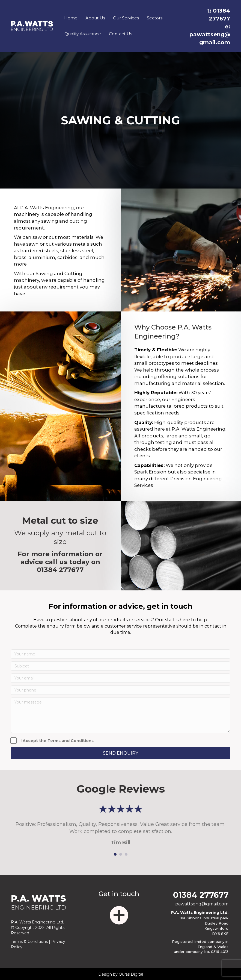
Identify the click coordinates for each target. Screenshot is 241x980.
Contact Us (120, 34)
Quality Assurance (83, 34)
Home (71, 18)
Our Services (126, 18)
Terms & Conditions (29, 941)
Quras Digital (131, 974)
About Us (95, 18)
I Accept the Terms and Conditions (52, 741)
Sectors (155, 18)
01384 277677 (60, 570)
